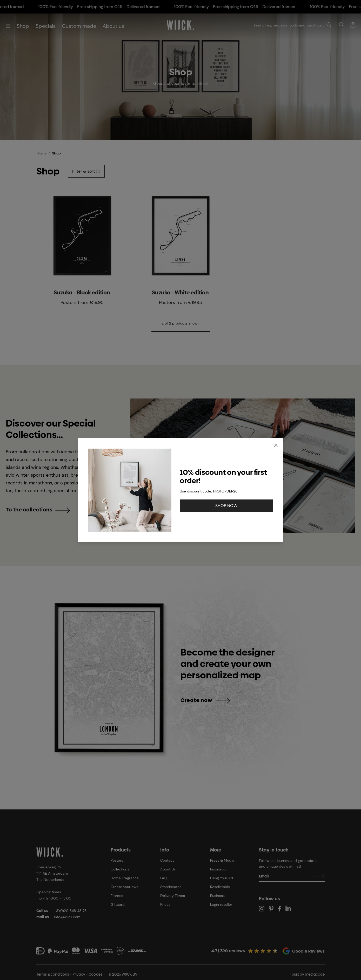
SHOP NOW (226, 506)
